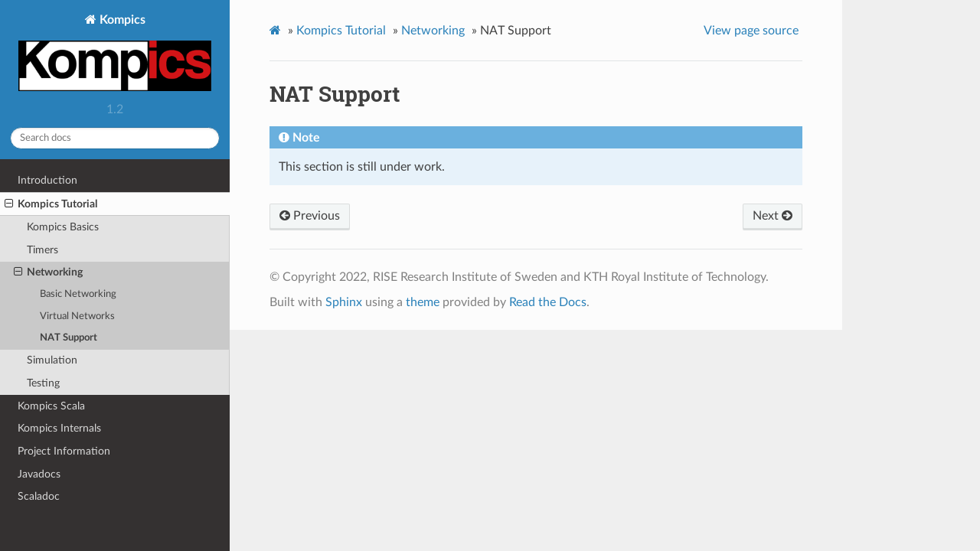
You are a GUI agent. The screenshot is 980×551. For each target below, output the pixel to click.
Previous (310, 216)
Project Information (64, 451)
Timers (42, 250)
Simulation (52, 360)
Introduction (47, 180)
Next (773, 216)
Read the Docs (548, 302)
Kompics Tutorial (51, 204)
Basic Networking (78, 294)
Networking (48, 272)
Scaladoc (39, 496)
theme (423, 302)
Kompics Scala (51, 406)
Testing (43, 383)
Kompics (115, 54)
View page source (751, 31)
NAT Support (69, 338)
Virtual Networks (77, 316)
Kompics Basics (63, 227)
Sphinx (344, 302)
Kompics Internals (59, 428)
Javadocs (39, 474)
